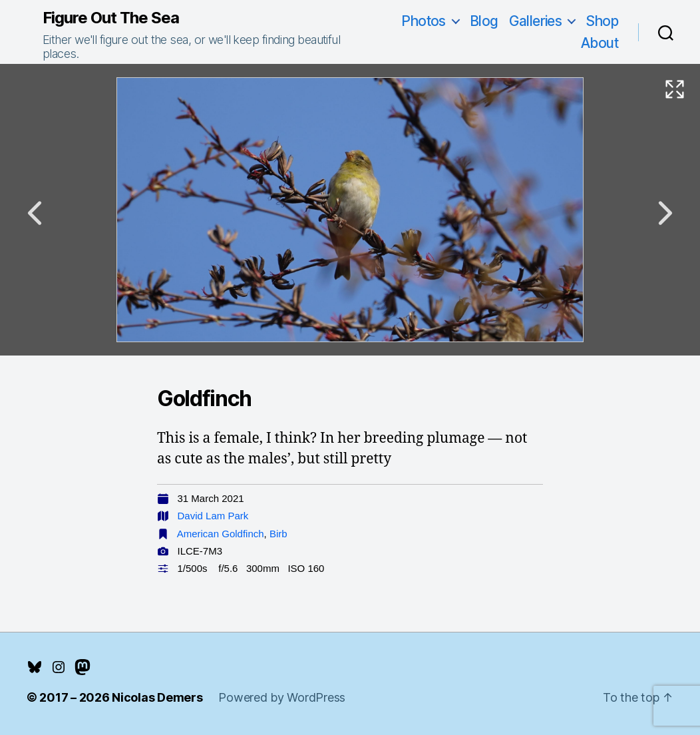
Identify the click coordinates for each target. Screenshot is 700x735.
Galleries (536, 21)
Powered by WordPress (282, 697)
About (600, 43)
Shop (602, 21)
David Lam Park (213, 516)
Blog (484, 21)
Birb (278, 534)
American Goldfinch (221, 534)
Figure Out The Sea (111, 18)
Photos (424, 21)
